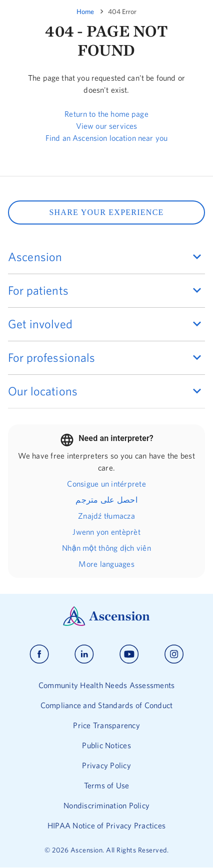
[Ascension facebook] (39, 654)
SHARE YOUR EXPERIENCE (106, 212)
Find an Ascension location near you (106, 138)
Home (85, 12)
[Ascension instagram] (174, 654)
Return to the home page (106, 114)
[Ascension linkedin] (84, 654)
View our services (107, 126)
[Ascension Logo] (106, 623)
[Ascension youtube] (129, 654)
